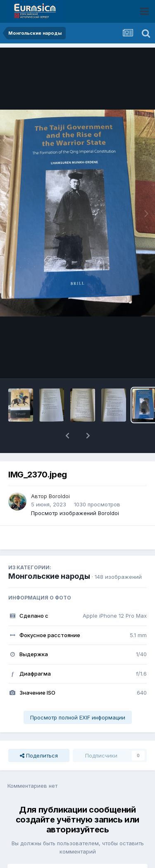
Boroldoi (59, 475)
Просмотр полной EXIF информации (78, 696)
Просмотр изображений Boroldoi (75, 492)
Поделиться (39, 734)
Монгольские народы (49, 555)
